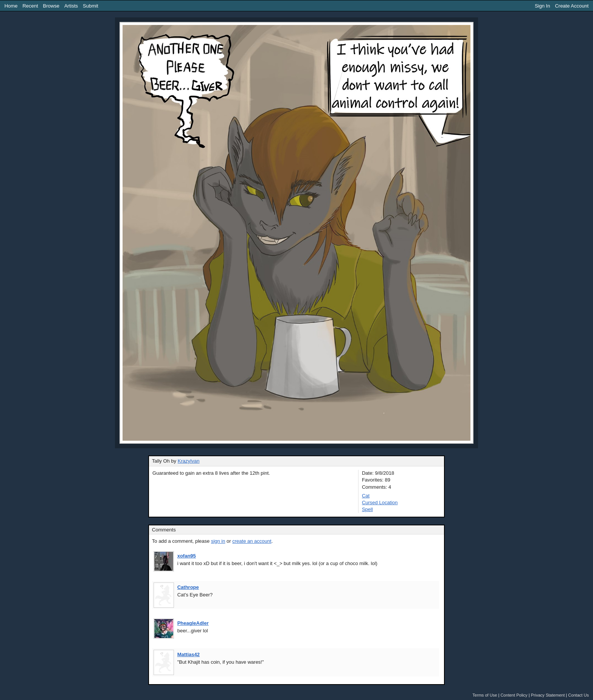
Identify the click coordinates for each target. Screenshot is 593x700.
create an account (252, 541)
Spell (367, 509)
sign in (218, 541)
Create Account (572, 6)
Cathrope (188, 587)
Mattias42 (189, 654)
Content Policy (514, 695)
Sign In (542, 6)
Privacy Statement (548, 695)
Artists (71, 6)
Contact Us (578, 695)
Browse (51, 6)
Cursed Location (380, 503)
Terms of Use (485, 695)
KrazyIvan (189, 461)
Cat (366, 496)
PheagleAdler (193, 623)
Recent (30, 6)
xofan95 (187, 556)
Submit (90, 6)
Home (11, 6)
